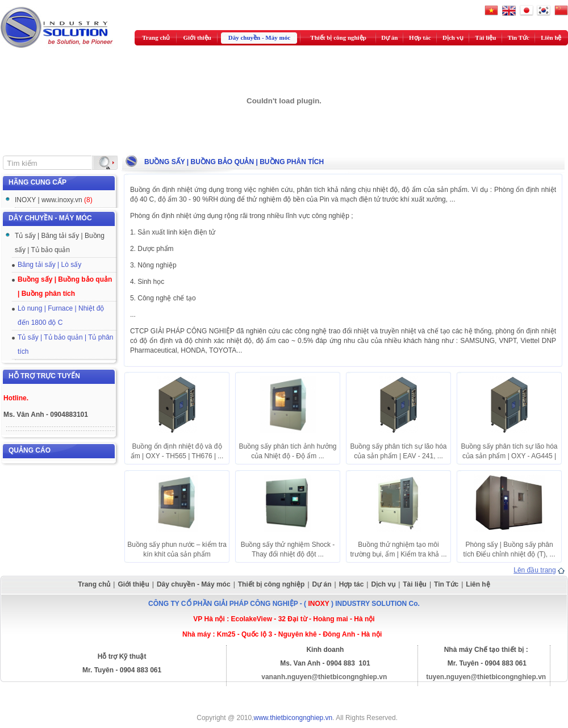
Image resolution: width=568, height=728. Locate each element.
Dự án (389, 37)
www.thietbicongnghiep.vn (293, 718)
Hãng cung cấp (37, 182)
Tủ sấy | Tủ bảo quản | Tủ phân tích (66, 344)
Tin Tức (519, 37)
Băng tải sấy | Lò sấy (49, 265)
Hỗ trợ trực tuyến (44, 376)
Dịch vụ (453, 37)
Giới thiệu (197, 37)
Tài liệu (486, 37)
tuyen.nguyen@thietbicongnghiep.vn (486, 677)
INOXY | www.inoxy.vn (54, 200)
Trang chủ (156, 37)
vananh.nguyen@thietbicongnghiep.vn (324, 677)
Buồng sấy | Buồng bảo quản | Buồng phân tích (65, 286)
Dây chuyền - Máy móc (259, 37)
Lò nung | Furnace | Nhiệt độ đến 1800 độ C (61, 315)
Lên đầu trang (534, 570)
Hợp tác (420, 37)
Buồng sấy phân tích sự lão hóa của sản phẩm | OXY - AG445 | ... (509, 456)
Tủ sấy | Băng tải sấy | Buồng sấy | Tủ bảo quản (60, 243)
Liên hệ (551, 37)
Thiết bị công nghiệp (338, 37)
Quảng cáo (30, 450)
